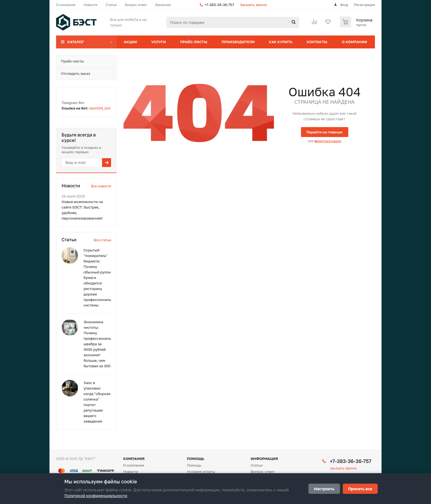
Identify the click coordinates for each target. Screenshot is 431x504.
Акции (130, 42)
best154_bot (100, 108)
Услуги (158, 42)
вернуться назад (328, 141)
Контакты (317, 42)
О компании (355, 42)
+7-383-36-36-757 (219, 5)
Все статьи (102, 240)
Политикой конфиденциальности (96, 496)
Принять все (360, 489)
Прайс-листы (194, 42)
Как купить (281, 42)
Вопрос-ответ (263, 472)
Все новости (101, 186)
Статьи (257, 465)
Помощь (196, 459)
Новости (131, 472)
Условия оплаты (201, 472)
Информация (264, 459)
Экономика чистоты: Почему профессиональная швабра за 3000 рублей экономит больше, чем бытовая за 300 (100, 344)
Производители (238, 42)
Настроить (324, 489)
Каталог (76, 42)
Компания (134, 459)
